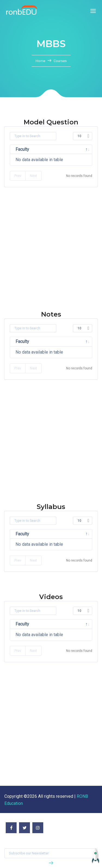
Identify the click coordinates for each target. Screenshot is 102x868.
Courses (60, 61)
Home (41, 61)
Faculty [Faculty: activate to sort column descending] (22, 149)
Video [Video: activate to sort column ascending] (74, 624)
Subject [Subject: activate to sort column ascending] (47, 149)
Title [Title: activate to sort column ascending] (49, 624)
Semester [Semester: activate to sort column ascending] (74, 149)
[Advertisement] (51, 260)
